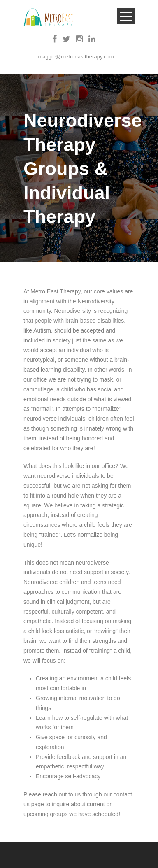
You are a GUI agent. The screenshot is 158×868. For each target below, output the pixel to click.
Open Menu (126, 16)
